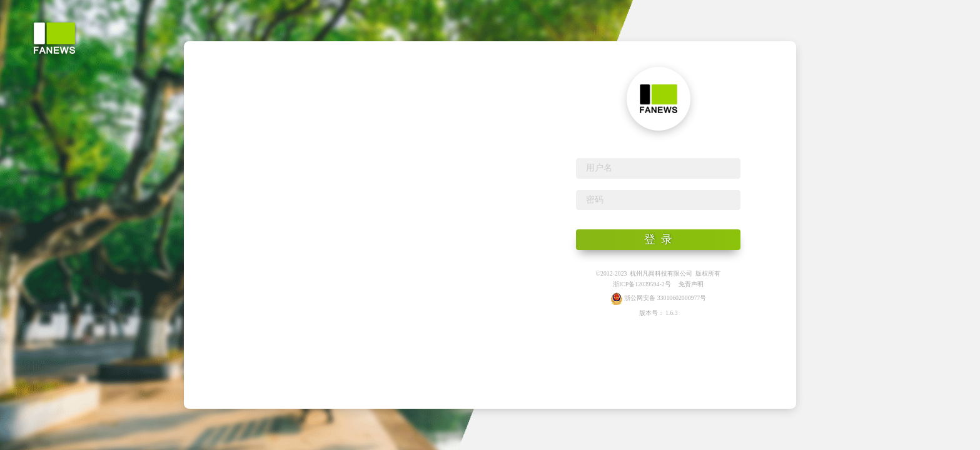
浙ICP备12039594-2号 (642, 284)
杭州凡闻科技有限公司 (661, 273)
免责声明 (691, 284)
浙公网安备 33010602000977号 (658, 298)
